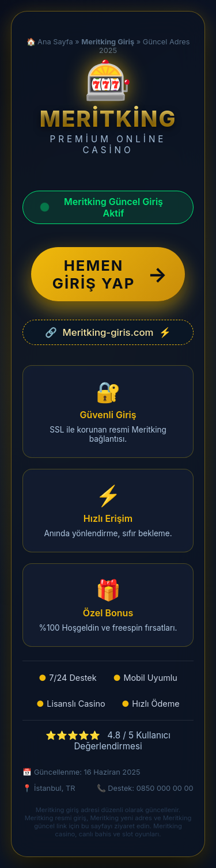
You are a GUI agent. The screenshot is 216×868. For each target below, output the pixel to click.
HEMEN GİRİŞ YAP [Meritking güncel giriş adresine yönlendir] (110, 274)
